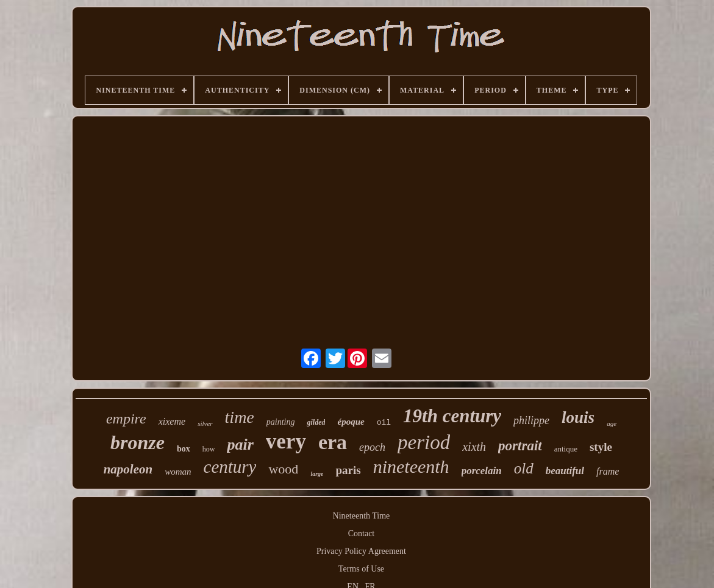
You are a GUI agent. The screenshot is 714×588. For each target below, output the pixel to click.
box (184, 449)
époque (351, 422)
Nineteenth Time (362, 516)
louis (578, 417)
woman (178, 472)
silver (205, 423)
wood (283, 469)
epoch (372, 447)
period (424, 442)
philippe (531, 420)
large (317, 474)
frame (608, 471)
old (524, 468)
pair (240, 445)
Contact (362, 533)
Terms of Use (361, 569)
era (333, 442)
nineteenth (411, 466)
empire (126, 419)
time (240, 417)
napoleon (128, 469)
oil (384, 423)
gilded (316, 422)
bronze (137, 442)
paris (348, 470)
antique (566, 449)
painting (281, 422)
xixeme (172, 421)
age (612, 423)
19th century (452, 416)
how (209, 449)
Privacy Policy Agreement (361, 551)
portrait (520, 446)
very (286, 441)
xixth (474, 447)
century (230, 467)
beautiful (565, 471)
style (601, 447)
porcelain (482, 471)
